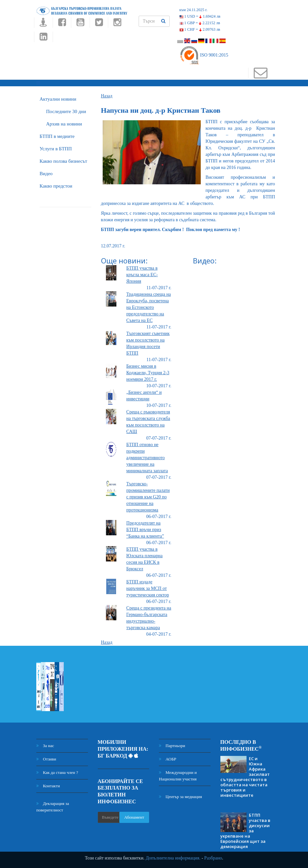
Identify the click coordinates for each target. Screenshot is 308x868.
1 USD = (200, 16)
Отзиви (46, 759)
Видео (46, 174)
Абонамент (134, 817)
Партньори (172, 746)
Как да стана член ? (57, 772)
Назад (107, 96)
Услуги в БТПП (56, 149)
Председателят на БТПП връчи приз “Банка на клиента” (145, 530)
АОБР (168, 759)
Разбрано (213, 858)
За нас (45, 746)
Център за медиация (180, 797)
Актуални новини (58, 99)
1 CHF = (200, 29)
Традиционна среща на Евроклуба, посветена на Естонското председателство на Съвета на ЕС (148, 307)
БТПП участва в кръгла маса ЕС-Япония (142, 275)
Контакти (48, 786)
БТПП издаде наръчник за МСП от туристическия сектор (147, 588)
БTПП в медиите (57, 136)
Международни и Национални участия (178, 776)
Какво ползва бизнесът (63, 161)
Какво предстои (56, 186)
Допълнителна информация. (173, 858)
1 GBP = (200, 23)
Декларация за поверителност (53, 807)
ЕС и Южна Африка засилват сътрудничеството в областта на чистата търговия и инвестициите (245, 777)
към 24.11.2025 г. (194, 10)
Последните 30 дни (66, 111)
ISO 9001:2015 (204, 55)
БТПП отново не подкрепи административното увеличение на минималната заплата (147, 458)
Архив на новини (64, 124)
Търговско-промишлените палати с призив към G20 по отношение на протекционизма (148, 497)
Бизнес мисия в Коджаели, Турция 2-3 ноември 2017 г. (148, 373)
